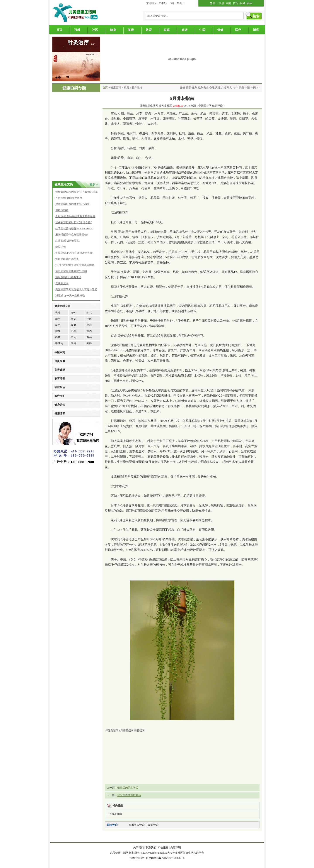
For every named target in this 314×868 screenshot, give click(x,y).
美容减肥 (60, 370)
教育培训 (60, 379)
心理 (212, 88)
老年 (235, 88)
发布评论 (153, 825)
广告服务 (163, 848)
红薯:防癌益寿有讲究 (67, 241)
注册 (221, 3)
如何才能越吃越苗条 (67, 259)
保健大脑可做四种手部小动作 (72, 204)
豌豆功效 (61, 247)
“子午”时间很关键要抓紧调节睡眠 (75, 265)
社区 (95, 30)
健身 (113, 30)
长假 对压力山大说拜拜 (69, 198)
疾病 (241, 88)
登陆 (228, 3)
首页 (235, 3)
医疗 (238, 30)
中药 (253, 88)
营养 (89, 331)
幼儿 (230, 88)
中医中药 (60, 352)
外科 (89, 343)
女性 (224, 88)
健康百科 (116, 88)
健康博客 (60, 413)
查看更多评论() (138, 825)
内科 (73, 343)
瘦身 (200, 88)
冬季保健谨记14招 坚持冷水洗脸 (74, 253)
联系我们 (151, 848)
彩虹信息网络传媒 (151, 858)
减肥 (58, 325)
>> (258, 88)
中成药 (59, 343)
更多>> (94, 184)
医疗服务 (60, 396)
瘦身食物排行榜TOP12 (68, 277)
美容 (131, 30)
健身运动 (60, 405)
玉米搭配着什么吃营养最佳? (72, 235)
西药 (89, 337)
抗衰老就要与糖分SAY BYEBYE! (74, 228)
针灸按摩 (60, 361)
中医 (202, 30)
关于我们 (138, 848)
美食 (206, 88)
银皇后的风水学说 (128, 788)
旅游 (184, 30)
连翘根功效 (62, 210)
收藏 (242, 3)
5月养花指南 (115, 814)
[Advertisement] (74, 156)
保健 (220, 30)
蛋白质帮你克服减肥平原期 (71, 271)
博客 (256, 30)
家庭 (167, 30)
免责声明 (176, 848)
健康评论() (218, 106)
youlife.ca (178, 106)
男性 (218, 88)
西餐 (58, 337)
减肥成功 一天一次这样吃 (70, 296)
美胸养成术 (62, 283)
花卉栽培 (137, 88)
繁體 (213, 3)
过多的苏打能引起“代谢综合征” (74, 222)
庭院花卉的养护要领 (129, 795)
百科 (77, 30)
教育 (149, 30)
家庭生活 (60, 387)
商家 (250, 3)
